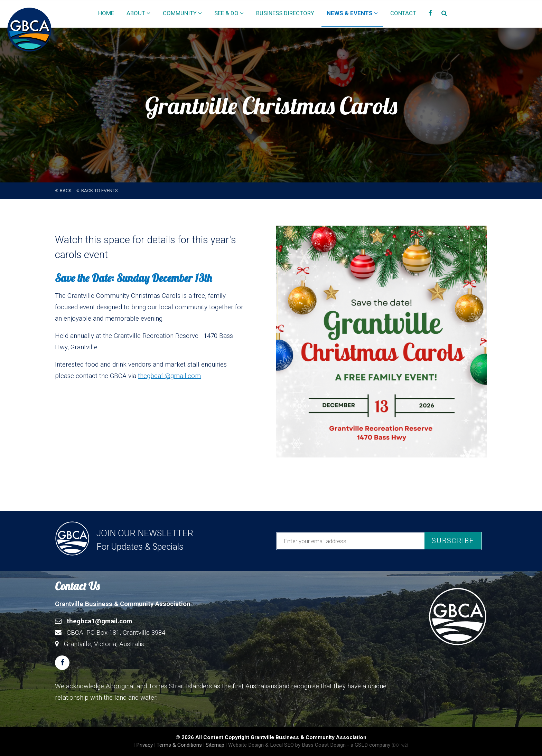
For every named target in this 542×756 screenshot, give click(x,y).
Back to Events (97, 190)
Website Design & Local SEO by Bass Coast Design (287, 745)
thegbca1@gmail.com (169, 376)
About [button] (138, 13)
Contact (403, 13)
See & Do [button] (229, 13)
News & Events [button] (352, 13)
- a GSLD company (378, 745)
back (63, 190)
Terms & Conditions (179, 745)
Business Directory (285, 13)
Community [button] (182, 13)
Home (106, 13)
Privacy (144, 745)
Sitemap (215, 745)
